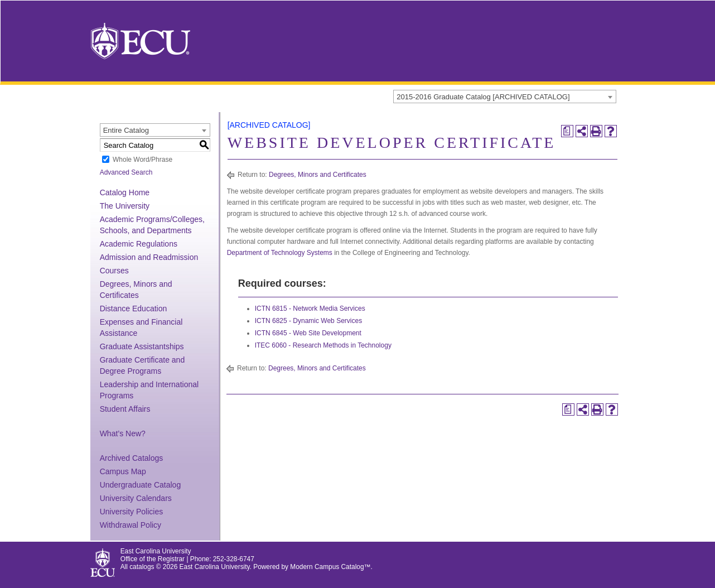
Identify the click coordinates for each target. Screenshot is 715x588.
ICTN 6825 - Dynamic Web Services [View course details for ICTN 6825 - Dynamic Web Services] (309, 321)
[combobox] (505, 97)
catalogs (142, 567)
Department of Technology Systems (280, 253)
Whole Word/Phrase (142, 160)
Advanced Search (126, 172)
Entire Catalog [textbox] (126, 130)
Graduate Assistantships (142, 346)
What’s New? (123, 433)
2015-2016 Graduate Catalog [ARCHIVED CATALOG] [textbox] (483, 97)
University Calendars (136, 498)
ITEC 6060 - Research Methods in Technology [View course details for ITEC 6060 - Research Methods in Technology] (323, 345)
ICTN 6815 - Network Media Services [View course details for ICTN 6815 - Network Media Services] (310, 309)
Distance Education (134, 309)
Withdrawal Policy (131, 525)
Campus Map (123, 471)
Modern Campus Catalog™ (330, 567)
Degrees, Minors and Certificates (318, 175)
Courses (114, 271)
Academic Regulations (139, 244)
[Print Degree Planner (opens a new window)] (567, 131)
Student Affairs (125, 409)
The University (125, 206)
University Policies (132, 512)
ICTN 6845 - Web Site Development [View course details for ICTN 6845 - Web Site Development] (308, 333)
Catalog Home (125, 192)
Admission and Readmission (149, 257)
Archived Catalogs (132, 458)
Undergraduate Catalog (141, 485)
